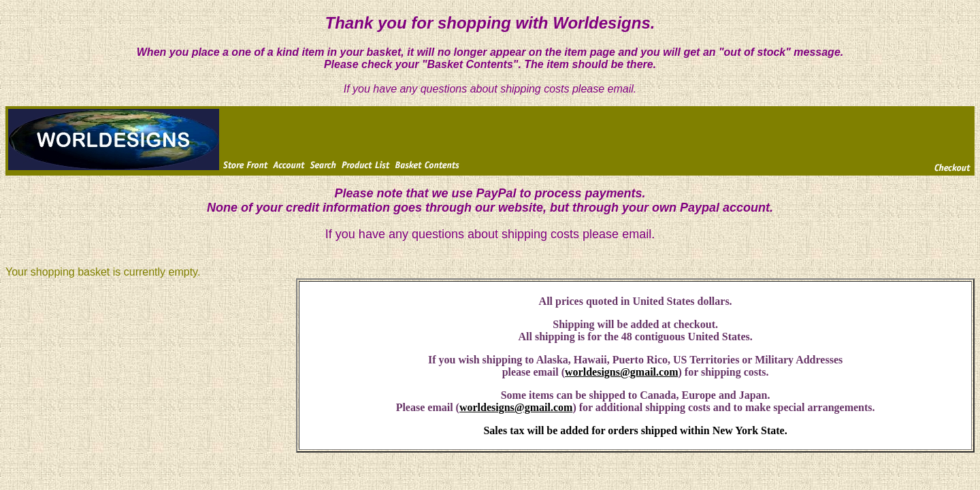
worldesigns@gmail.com (621, 372)
